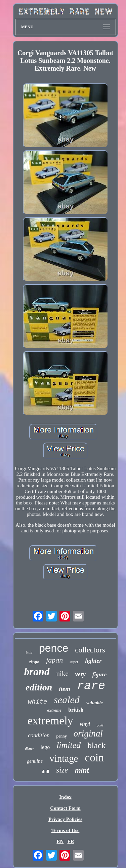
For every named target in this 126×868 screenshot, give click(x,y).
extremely (50, 721)
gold (100, 725)
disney (29, 748)
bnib (29, 652)
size (62, 770)
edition (39, 687)
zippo (34, 662)
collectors (90, 650)
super (74, 662)
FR (71, 841)
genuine (35, 761)
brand (37, 672)
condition (39, 735)
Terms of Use (66, 830)
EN (60, 841)
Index (65, 797)
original (88, 733)
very (80, 674)
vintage (64, 758)
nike (62, 674)
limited (69, 745)
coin (95, 758)
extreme (55, 710)
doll (46, 772)
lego (45, 747)
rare (91, 686)
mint (82, 770)
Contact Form (65, 808)
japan (54, 660)
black (96, 745)
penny (61, 736)
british (76, 710)
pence (54, 648)
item (65, 689)
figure (100, 674)
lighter (93, 661)
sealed (67, 700)
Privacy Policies (65, 819)
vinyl (85, 724)
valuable (95, 703)
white (37, 702)
